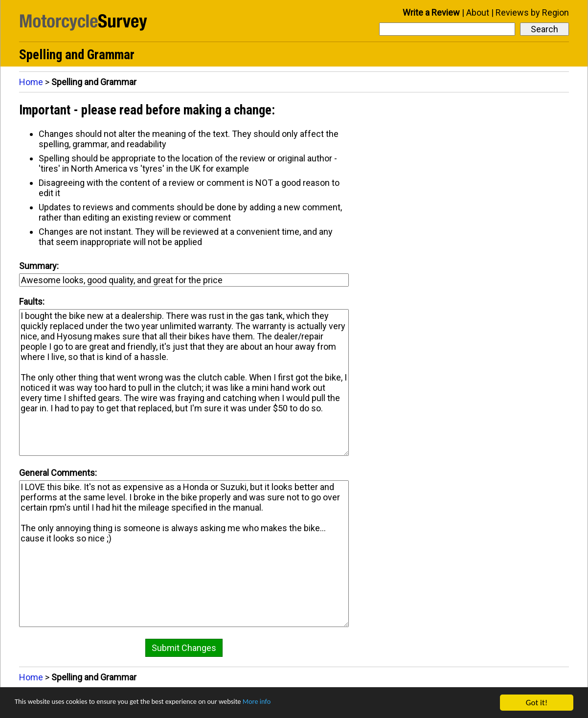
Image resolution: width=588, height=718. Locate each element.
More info (301, 703)
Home (31, 82)
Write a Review (431, 12)
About (478, 12)
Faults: (32, 302)
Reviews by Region (532, 12)
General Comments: (58, 473)
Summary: (39, 266)
